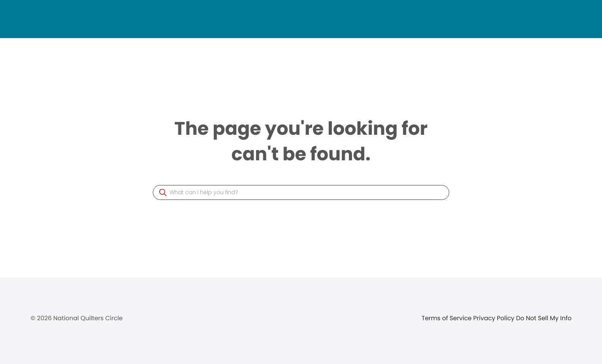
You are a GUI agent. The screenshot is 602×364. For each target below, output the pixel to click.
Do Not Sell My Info (544, 318)
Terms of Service (448, 318)
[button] (163, 192)
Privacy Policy (495, 318)
